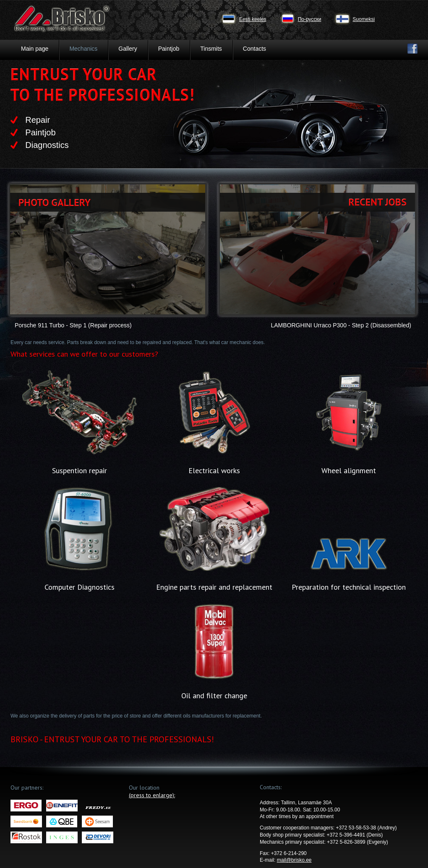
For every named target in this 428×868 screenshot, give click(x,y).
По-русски (310, 19)
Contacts (254, 49)
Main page (35, 49)
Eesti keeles (253, 19)
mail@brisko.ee (294, 860)
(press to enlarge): (152, 795)
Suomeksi (364, 19)
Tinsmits (211, 49)
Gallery (128, 49)
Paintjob (169, 49)
